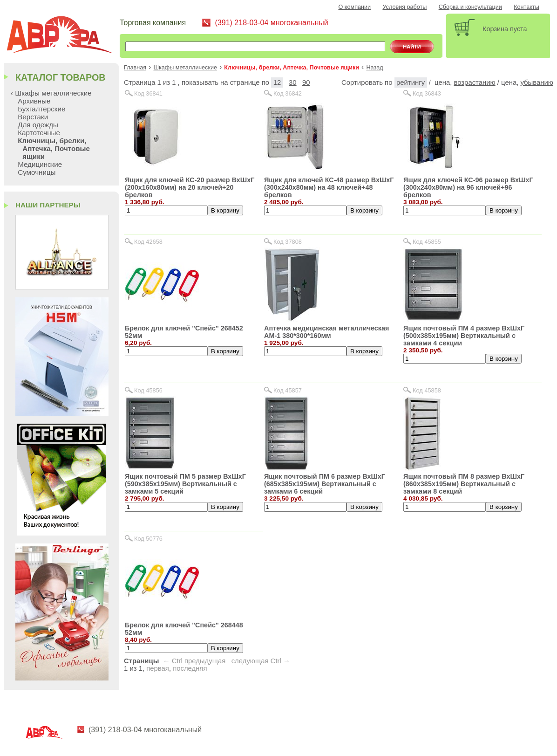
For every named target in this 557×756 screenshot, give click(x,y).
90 (306, 82)
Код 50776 (148, 539)
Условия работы (404, 7)
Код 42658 (148, 242)
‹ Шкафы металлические (51, 93)
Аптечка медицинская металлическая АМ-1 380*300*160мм (326, 332)
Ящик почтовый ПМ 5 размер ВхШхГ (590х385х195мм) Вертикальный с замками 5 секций (185, 484)
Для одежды (38, 125)
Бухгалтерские (41, 109)
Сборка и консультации (470, 7)
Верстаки (33, 117)
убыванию (537, 82)
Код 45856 (148, 390)
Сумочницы (37, 172)
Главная (135, 68)
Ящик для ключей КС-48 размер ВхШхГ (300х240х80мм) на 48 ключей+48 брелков (329, 187)
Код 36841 (148, 93)
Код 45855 (427, 242)
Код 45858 (427, 390)
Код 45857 (288, 390)
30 (293, 82)
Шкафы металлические (185, 68)
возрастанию (474, 82)
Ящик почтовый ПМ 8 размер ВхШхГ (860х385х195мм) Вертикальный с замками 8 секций (464, 484)
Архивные (34, 101)
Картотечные (39, 133)
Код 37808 (288, 242)
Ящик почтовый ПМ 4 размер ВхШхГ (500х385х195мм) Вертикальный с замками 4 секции (464, 336)
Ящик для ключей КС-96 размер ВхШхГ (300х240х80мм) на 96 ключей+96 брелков (468, 187)
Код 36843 (427, 93)
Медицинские (40, 164)
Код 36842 (288, 93)
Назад (374, 68)
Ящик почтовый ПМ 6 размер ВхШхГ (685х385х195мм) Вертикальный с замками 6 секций (325, 484)
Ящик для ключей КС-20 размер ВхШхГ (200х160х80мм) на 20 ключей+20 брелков (190, 187)
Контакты (526, 7)
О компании (355, 7)
